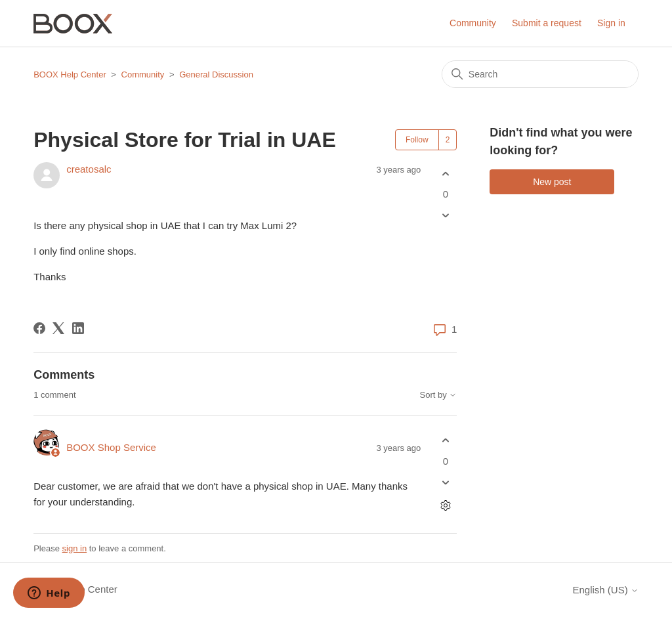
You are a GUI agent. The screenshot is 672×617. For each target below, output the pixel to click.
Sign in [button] (611, 23)
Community (473, 23)
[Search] (540, 74)
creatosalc (89, 169)
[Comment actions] (445, 505)
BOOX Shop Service (111, 447)
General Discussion (216, 74)
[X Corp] (58, 328)
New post (552, 182)
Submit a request (547, 23)
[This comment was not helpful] (445, 482)
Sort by (439, 395)
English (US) (605, 590)
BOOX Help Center (70, 74)
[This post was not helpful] (445, 216)
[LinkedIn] (78, 328)
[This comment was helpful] (445, 441)
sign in (75, 548)
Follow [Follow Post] (417, 140)
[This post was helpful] (445, 174)
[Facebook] (39, 328)
